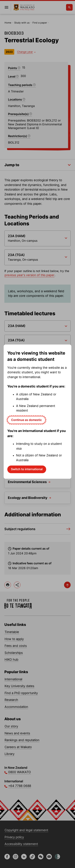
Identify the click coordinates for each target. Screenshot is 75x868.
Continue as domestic (26, 420)
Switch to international (27, 469)
